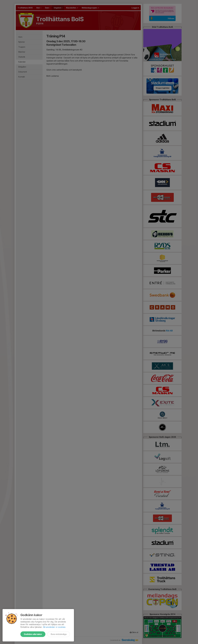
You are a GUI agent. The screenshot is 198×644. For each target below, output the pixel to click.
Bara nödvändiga (59, 634)
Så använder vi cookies (54, 627)
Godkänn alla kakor (33, 634)
